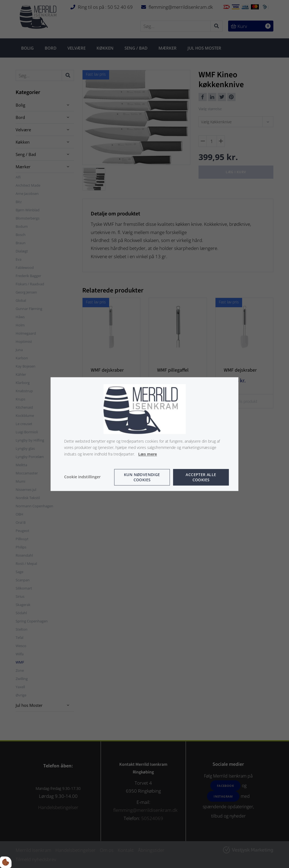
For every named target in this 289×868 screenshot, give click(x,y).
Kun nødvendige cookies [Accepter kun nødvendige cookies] (142, 477)
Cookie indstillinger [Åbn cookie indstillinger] (82, 477)
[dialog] (144, 434)
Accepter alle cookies (201, 477)
